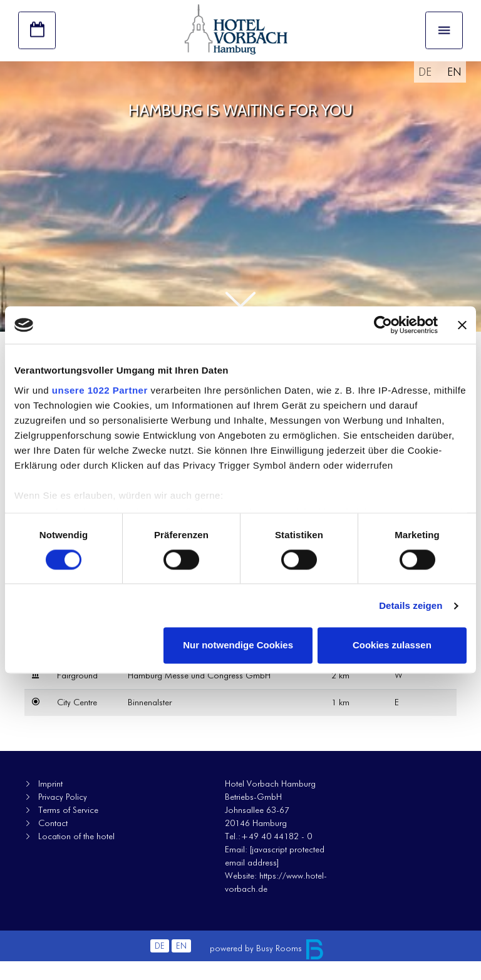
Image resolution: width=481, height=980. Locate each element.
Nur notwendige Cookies (238, 646)
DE (425, 90)
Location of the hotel (76, 855)
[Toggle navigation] (444, 38)
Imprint (50, 802)
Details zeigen (411, 605)
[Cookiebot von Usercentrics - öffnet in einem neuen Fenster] (383, 325)
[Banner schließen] (462, 325)
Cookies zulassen (392, 646)
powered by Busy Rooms (267, 967)
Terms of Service (68, 829)
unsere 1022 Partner (100, 390)
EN (454, 90)
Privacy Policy (63, 815)
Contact (53, 842)
